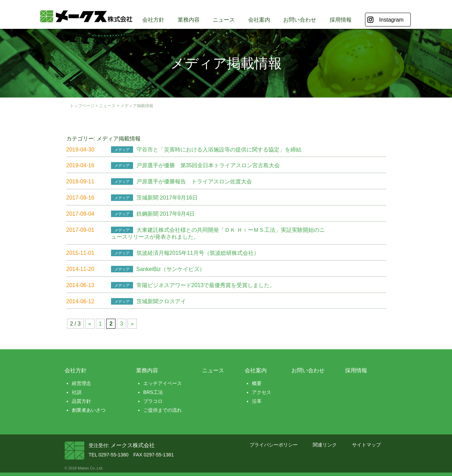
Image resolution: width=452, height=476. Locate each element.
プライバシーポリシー (274, 445)
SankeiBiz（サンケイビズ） (171, 269)
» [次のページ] (132, 324)
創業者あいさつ (89, 410)
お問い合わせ (300, 20)
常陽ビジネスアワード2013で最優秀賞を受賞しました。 (206, 285)
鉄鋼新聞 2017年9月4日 (166, 214)
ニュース (224, 20)
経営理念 (81, 383)
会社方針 (153, 20)
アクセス (262, 392)
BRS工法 (153, 392)
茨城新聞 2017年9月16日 (167, 198)
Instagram (391, 20)
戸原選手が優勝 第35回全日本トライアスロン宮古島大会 (208, 165)
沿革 (257, 401)
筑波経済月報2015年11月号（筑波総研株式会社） (198, 253)
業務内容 (189, 20)
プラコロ (153, 401)
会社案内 (259, 20)
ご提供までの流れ (163, 410)
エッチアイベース (163, 383)
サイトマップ (366, 445)
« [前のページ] (90, 324)
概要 (257, 383)
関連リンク (325, 445)
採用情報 (341, 20)
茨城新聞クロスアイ (161, 301)
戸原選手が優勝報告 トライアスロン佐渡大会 (194, 182)
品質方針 (81, 401)
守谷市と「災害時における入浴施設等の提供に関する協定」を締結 (219, 150)
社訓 (77, 392)
